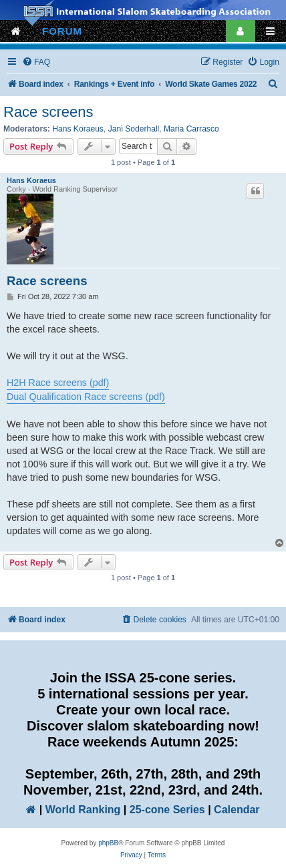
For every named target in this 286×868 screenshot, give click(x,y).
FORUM (62, 31)
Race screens (48, 112)
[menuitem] (36, 62)
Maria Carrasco (191, 129)
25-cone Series (167, 810)
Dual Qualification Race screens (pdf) (86, 397)
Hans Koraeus (78, 129)
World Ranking (83, 810)
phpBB (108, 843)
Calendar (237, 810)
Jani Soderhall (134, 129)
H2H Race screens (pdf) (58, 383)
